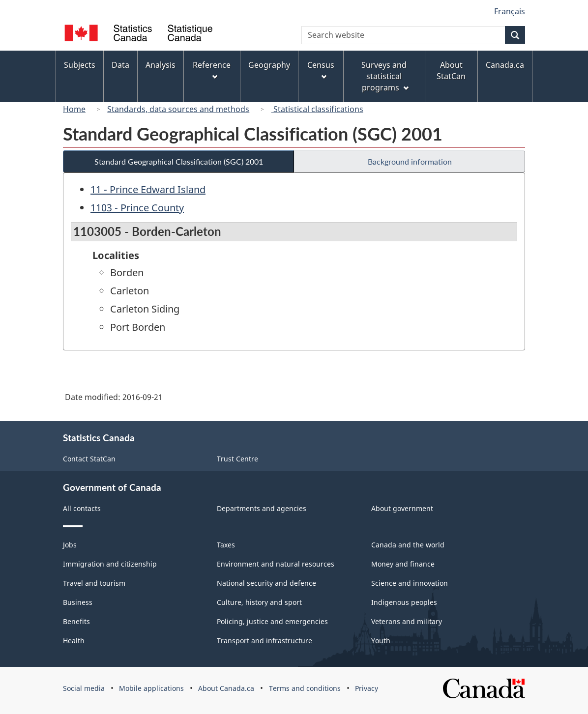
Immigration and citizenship (110, 564)
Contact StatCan (89, 459)
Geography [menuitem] (269, 65)
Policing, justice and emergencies (272, 621)
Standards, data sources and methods (178, 109)
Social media (84, 688)
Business (78, 602)
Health (74, 641)
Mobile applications (151, 688)
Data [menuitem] (120, 65)
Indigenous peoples (404, 602)
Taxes (226, 545)
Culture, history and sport (259, 602)
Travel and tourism (94, 583)
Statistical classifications (317, 109)
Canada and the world (408, 545)
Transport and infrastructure (265, 641)
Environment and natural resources (276, 564)
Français (510, 11)
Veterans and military (407, 621)
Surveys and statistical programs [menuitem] (385, 76)
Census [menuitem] (321, 70)
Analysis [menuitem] (161, 65)
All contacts (82, 508)
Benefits (76, 621)
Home (74, 109)
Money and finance (403, 564)
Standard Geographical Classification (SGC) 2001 (179, 161)
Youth (381, 641)
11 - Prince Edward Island (148, 189)
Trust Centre (237, 459)
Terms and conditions (305, 688)
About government (402, 508)
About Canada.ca (226, 688)
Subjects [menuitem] (80, 65)
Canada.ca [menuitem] (505, 65)
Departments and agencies (262, 508)
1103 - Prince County (137, 208)
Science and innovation (410, 583)
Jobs (70, 545)
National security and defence (266, 583)
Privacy (367, 688)
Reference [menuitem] (212, 70)
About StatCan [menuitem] (451, 71)
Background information (410, 161)
